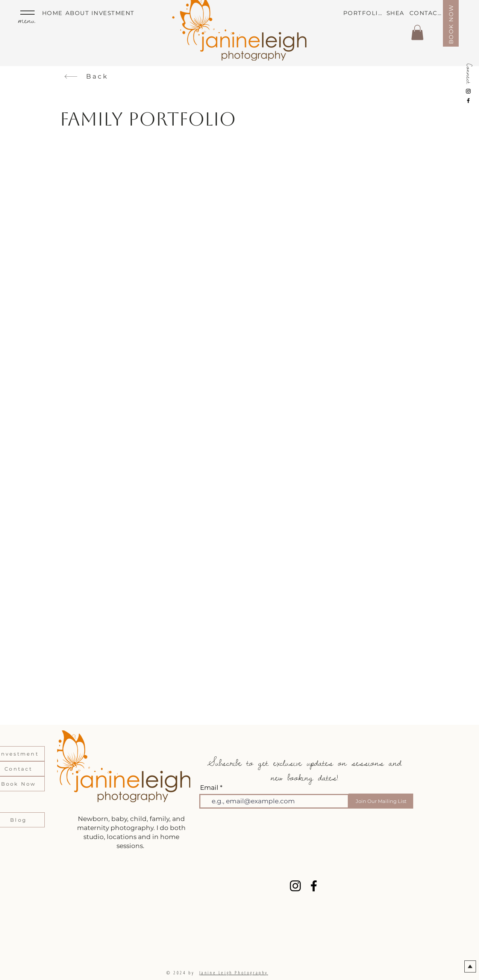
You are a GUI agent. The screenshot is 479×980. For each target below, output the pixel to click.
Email (209, 788)
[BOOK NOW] (451, 23)
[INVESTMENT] (115, 13)
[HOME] (53, 13)
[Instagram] (468, 91)
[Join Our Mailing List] (381, 801)
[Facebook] (468, 101)
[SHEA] (398, 13)
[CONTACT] (426, 13)
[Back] (86, 76)
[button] (417, 33)
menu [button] (27, 20)
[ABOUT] (79, 13)
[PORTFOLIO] (364, 13)
